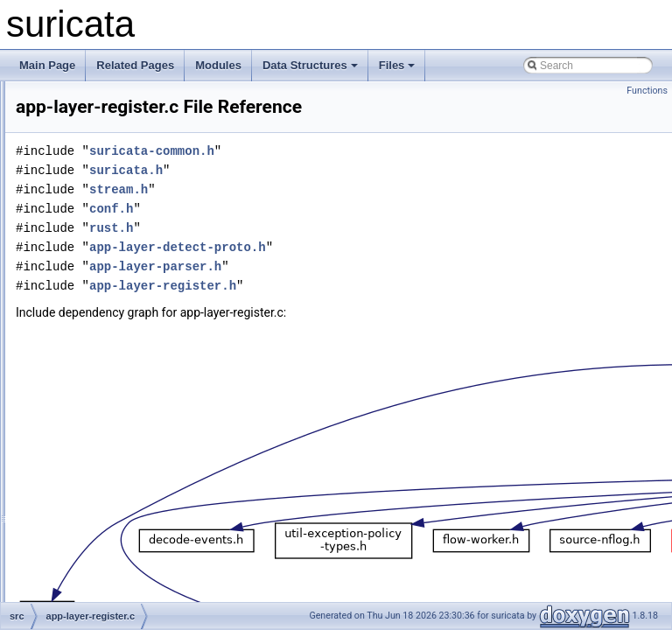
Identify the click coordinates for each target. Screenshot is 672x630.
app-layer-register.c (117, 350)
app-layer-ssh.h (108, 485)
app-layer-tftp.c (107, 542)
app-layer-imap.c (111, 119)
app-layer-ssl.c (106, 504)
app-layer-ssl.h (106, 523)
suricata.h (345, 195)
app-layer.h (98, 600)
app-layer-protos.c (114, 311)
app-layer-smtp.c (111, 427)
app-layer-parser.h (114, 292)
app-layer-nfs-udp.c (117, 234)
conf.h (330, 233)
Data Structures (310, 65)
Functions (647, 91)
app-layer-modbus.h (119, 177)
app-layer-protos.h (114, 331)
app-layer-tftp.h (107, 562)
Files (397, 65)
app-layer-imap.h (111, 138)
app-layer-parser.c (114, 273)
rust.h (330, 252)
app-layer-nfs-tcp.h (115, 215)
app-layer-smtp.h (111, 446)
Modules (218, 65)
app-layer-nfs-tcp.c (115, 196)
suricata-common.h (371, 175)
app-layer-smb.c (109, 388)
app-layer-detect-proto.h (396, 272)
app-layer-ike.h (106, 100)
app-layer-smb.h (110, 408)
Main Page (47, 65)
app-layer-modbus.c (118, 157)
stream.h (337, 214)
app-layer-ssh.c (108, 465)
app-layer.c (98, 581)
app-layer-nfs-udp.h (117, 254)
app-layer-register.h (117, 369)
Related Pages (135, 65)
